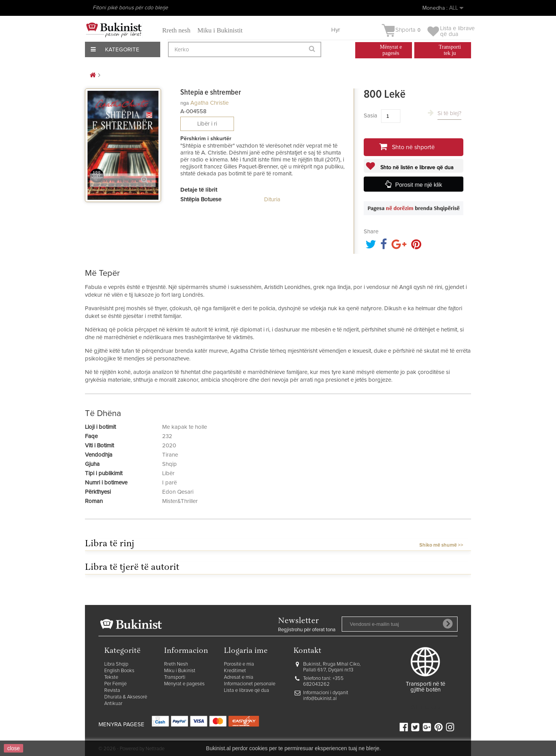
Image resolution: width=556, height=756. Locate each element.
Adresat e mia (239, 677)
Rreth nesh (176, 30)
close (14, 748)
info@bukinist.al (320, 699)
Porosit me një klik (419, 185)
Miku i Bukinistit (220, 30)
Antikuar (113, 704)
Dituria (272, 200)
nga (185, 103)
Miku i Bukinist (180, 671)
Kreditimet (235, 671)
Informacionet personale (250, 684)
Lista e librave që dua (247, 691)
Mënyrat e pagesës (184, 684)
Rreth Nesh (176, 664)
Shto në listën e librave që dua (416, 168)
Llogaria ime (246, 651)
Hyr (336, 30)
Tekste (111, 677)
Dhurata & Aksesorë (126, 697)
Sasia (370, 116)
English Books (119, 671)
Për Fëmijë (115, 684)
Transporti (175, 677)
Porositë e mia (239, 664)
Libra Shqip (116, 664)
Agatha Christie (209, 103)
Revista (112, 691)
